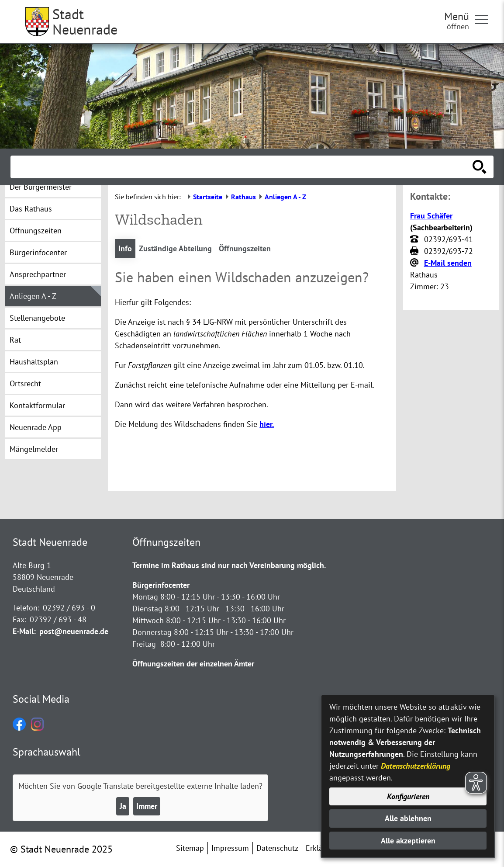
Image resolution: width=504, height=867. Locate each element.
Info (125, 248)
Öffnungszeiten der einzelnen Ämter (193, 664)
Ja (123, 806)
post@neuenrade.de (74, 631)
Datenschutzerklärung (416, 766)
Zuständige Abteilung (175, 248)
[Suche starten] (480, 167)
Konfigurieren (408, 796)
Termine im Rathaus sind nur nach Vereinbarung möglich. (229, 565)
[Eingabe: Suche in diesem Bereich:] (242, 167)
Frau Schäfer (431, 216)
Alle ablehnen (408, 818)
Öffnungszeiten (245, 248)
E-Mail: (24, 631)
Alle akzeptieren (408, 841)
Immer (147, 806)
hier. (267, 424)
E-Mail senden (448, 263)
